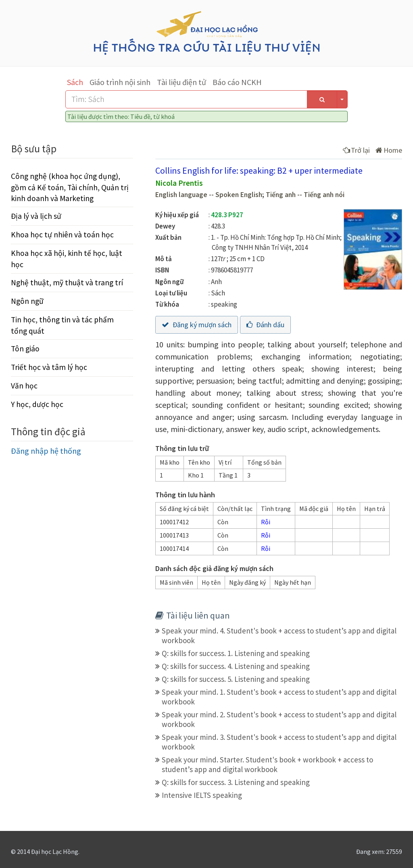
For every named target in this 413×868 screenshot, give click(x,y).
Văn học (24, 386)
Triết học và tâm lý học (49, 367)
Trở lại (356, 150)
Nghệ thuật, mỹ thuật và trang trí (67, 282)
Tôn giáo (25, 349)
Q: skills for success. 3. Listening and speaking (236, 782)
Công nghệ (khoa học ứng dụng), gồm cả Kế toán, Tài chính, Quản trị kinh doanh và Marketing (70, 187)
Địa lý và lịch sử (36, 216)
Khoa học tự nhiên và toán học (62, 235)
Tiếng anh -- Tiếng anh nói (305, 195)
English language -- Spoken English (209, 195)
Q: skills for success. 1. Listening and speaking (236, 653)
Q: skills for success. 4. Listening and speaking (236, 666)
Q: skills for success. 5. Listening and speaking (236, 679)
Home (389, 150)
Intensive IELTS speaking (202, 795)
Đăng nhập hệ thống (46, 451)
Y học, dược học (37, 404)
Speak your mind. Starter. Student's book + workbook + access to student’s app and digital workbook (267, 764)
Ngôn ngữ (27, 301)
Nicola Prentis (179, 183)
